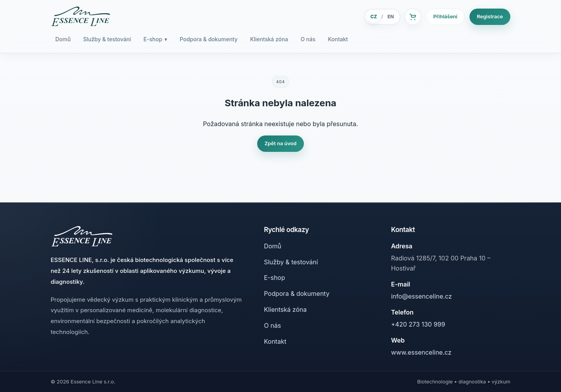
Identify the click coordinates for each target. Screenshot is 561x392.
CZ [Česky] (374, 17)
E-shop (155, 39)
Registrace (490, 16)
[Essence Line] (81, 17)
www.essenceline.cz (421, 352)
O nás (308, 39)
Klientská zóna (269, 39)
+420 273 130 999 (418, 324)
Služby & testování (107, 39)
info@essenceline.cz (422, 296)
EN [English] (391, 17)
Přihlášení (445, 16)
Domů (63, 39)
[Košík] (413, 17)
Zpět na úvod (280, 143)
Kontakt (338, 39)
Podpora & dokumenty (209, 39)
